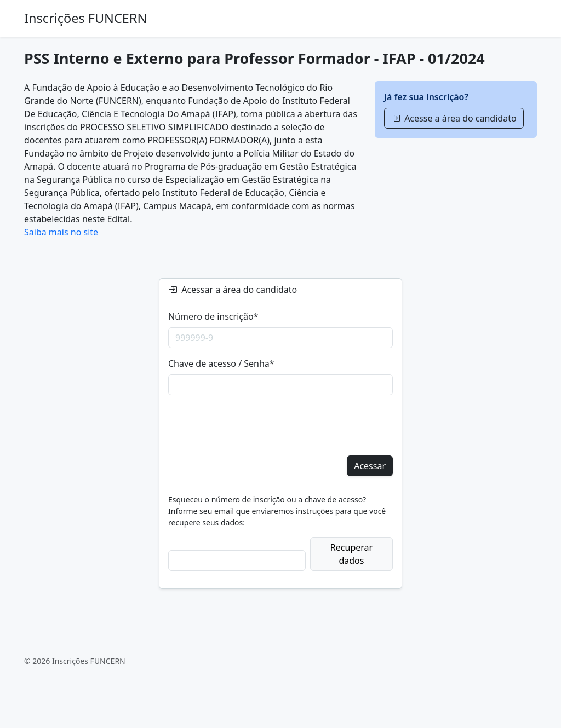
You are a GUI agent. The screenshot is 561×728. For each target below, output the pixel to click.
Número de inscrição (213, 316)
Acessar (370, 466)
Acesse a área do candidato (454, 118)
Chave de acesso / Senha (221, 363)
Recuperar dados (351, 554)
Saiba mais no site (61, 232)
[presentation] (251, 425)
